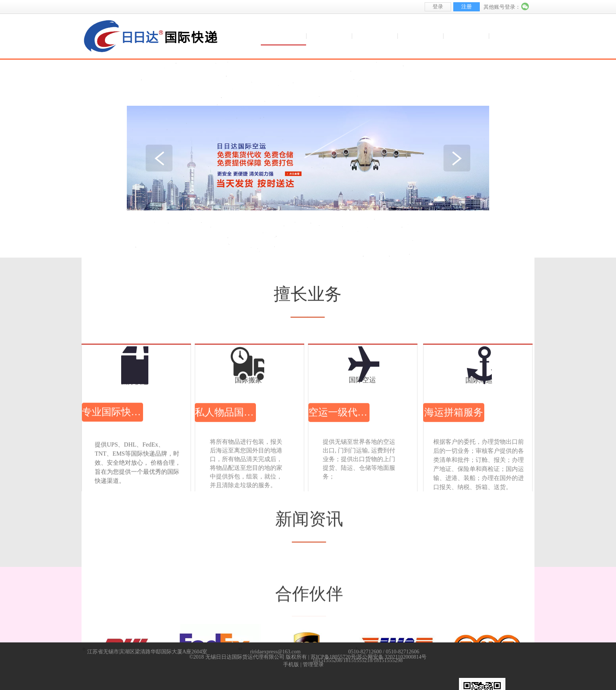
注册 (467, 7)
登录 (438, 7)
